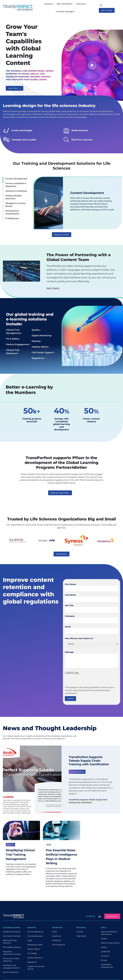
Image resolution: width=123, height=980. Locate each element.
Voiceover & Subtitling (16, 191)
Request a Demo (62, 235)
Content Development (16, 179)
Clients (104, 947)
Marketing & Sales (35, 945)
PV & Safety (12, 339)
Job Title (69, 605)
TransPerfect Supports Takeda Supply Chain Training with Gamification (89, 761)
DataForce (56, 936)
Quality (36, 330)
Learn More (15, 88)
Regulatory (38, 358)
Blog (49, 845)
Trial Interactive (58, 945)
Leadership (105, 952)
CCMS (54, 932)
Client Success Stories (110, 943)
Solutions (48, 4)
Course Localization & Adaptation (16, 185)
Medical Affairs (40, 347)
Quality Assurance (35, 958)
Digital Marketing (41, 336)
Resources (81, 4)
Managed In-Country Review (16, 205)
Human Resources (35, 936)
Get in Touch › (53, 288)
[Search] (101, 5)
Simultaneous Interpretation (12, 212)
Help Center (81, 936)
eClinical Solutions (11, 972)
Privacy (104, 960)
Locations (105, 956)
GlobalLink (56, 940)
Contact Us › (112, 916)
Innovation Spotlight (65, 12)
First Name (70, 584)
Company (70, 616)
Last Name (70, 595)
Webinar (10, 845)
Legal (30, 940)
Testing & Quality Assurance (13, 197)
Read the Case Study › (60, 493)
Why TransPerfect (64, 4)
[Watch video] (92, 65)
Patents (36, 341)
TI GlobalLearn (12, 218)
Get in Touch (107, 10)
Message (69, 652)
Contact (80, 932)
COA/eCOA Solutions (12, 932)
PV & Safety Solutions (12, 947)
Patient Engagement (18, 344)
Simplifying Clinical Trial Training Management (20, 855)
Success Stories (77, 772)
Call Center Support (43, 353)
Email (68, 627)
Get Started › (61, 554)
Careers (104, 939)
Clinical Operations (35, 932)
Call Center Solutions (12, 936)
